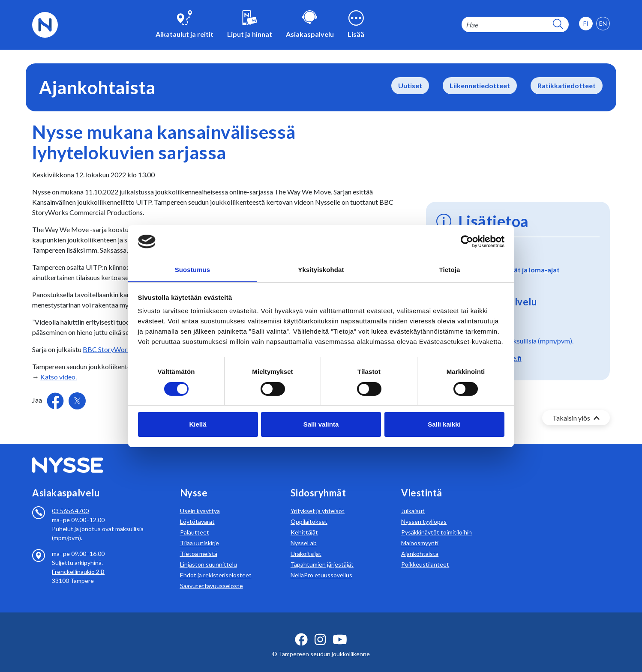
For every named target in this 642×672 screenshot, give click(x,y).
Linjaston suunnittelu (208, 554)
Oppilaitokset (309, 511)
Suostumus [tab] (193, 270)
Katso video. (58, 377)
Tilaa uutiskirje (199, 533)
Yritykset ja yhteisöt (318, 500)
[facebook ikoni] (301, 629)
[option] (603, 24)
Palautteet (195, 522)
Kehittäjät (304, 522)
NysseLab (304, 533)
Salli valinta (321, 425)
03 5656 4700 (70, 500)
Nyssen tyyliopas (424, 511)
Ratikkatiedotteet (567, 85)
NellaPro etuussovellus (321, 565)
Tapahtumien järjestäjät (322, 554)
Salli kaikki (444, 425)
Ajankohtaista (420, 543)
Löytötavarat (197, 511)
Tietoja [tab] (450, 270)
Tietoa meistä (199, 543)
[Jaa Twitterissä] (77, 401)
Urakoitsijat (306, 543)
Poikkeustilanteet (425, 554)
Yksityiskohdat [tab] (321, 270)
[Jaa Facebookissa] (56, 400)
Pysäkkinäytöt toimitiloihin (436, 522)
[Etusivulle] (45, 24)
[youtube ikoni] (340, 629)
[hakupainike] (558, 25)
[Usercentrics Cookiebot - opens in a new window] (467, 241)
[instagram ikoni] (320, 629)
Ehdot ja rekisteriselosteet (216, 565)
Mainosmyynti (420, 533)
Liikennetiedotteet (480, 85)
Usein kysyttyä (200, 500)
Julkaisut (413, 500)
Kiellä (198, 425)
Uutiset (410, 85)
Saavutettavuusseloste (211, 575)
